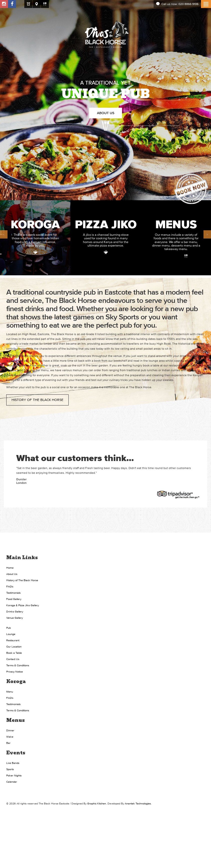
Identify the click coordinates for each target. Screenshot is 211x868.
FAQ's (10, 586)
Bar (8, 743)
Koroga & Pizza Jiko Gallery (23, 605)
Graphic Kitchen (97, 803)
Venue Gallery (15, 618)
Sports (10, 769)
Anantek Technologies (138, 803)
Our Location (14, 646)
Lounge (11, 634)
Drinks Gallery (15, 611)
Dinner (10, 730)
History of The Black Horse (37, 400)
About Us (106, 113)
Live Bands (13, 763)
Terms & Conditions (18, 665)
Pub (9, 628)
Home (10, 568)
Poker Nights (14, 775)
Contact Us (13, 659)
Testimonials (13, 593)
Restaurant (13, 640)
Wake (10, 737)
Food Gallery (14, 599)
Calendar (12, 782)
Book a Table (14, 653)
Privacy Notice (15, 672)
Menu (10, 692)
